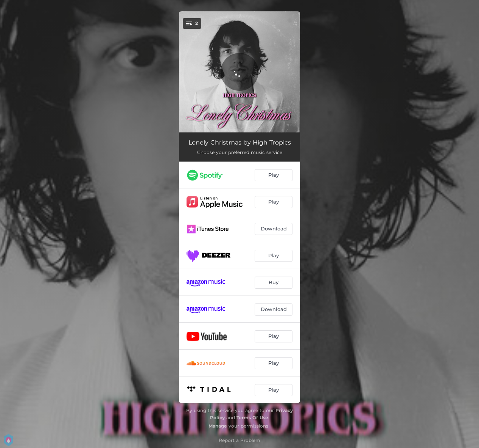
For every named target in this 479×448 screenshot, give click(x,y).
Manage (218, 426)
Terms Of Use (252, 418)
